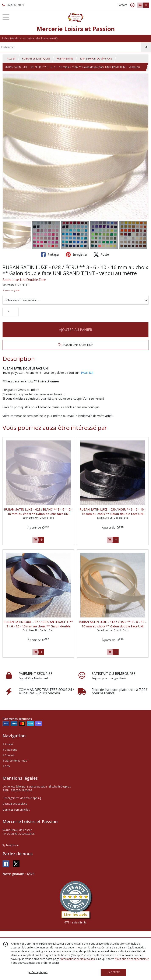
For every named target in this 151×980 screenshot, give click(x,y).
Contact (122, 5)
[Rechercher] (146, 47)
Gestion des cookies (15, 804)
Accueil (11, 59)
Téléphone (11, 845)
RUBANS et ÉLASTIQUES (36, 59)
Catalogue (10, 750)
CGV (6, 766)
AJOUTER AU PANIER (75, 330)
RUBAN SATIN (65, 59)
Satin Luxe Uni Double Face (96, 59)
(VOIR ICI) (87, 373)
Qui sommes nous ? (15, 761)
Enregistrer (77, 255)
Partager (50, 255)
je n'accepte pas (38, 972)
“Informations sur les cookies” (78, 959)
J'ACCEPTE (114, 972)
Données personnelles (16, 810)
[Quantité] (10, 312)
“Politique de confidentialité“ (132, 959)
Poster (102, 255)
